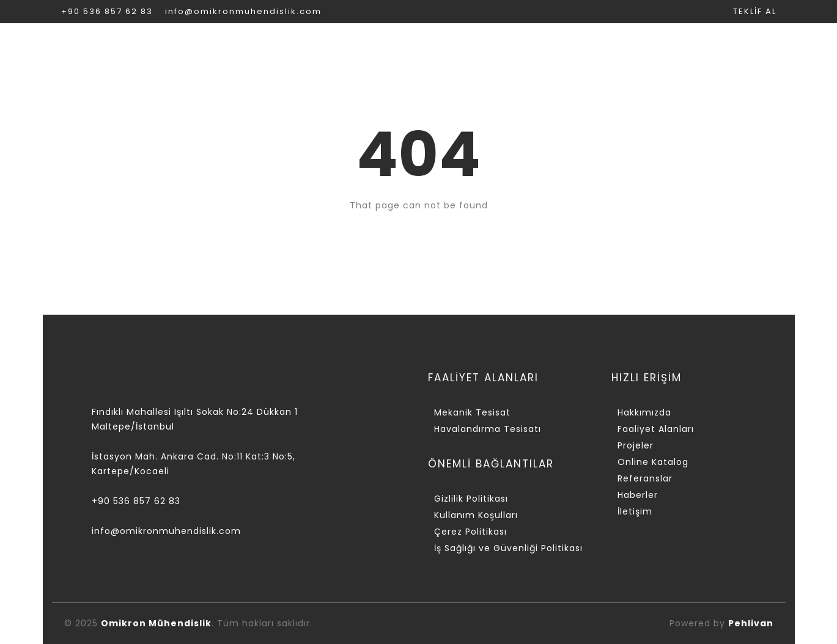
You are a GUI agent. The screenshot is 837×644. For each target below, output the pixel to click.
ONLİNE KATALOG (547, 46)
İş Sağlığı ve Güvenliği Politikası (508, 548)
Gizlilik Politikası (471, 499)
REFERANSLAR (663, 46)
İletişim (635, 511)
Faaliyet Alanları (656, 429)
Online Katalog (653, 462)
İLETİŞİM (753, 46)
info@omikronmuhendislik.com (243, 11)
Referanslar (645, 478)
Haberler (638, 495)
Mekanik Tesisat (472, 412)
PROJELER (441, 46)
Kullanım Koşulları (476, 515)
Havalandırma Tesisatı (488, 429)
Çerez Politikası (470, 532)
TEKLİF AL (755, 11)
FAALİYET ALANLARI (327, 46)
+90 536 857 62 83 (107, 11)
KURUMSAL (211, 46)
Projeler (636, 445)
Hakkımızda (644, 412)
